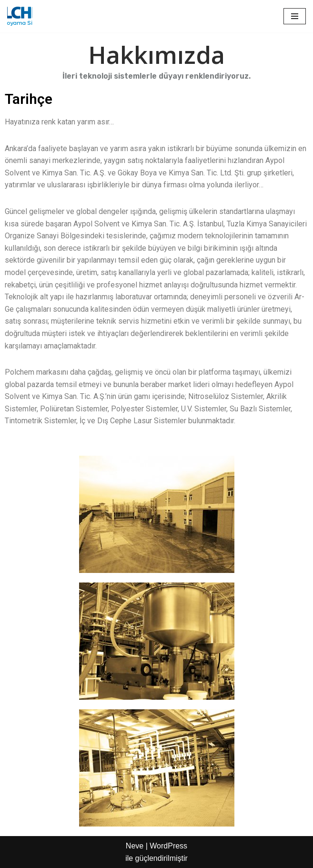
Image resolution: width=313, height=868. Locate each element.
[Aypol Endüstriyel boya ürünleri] (20, 16)
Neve (135, 846)
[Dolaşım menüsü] (295, 16)
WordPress (168, 846)
